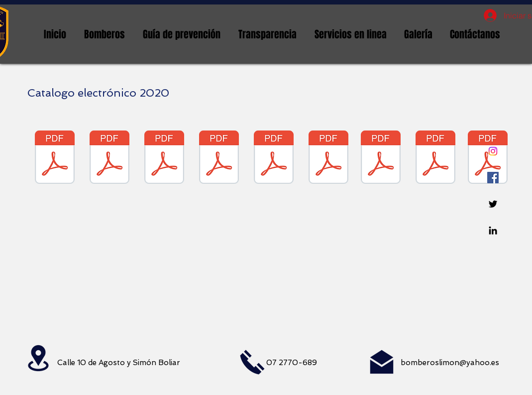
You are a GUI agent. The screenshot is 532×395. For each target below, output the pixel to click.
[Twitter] (493, 204)
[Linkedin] (493, 230)
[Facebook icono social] (493, 178)
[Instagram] (493, 151)
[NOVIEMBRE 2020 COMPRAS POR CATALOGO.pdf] (435, 158)
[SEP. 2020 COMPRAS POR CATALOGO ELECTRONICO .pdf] (328, 158)
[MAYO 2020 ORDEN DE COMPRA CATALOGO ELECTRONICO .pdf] (219, 158)
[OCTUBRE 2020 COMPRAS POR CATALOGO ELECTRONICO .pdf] (381, 158)
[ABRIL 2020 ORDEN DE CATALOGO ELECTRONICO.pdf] (164, 158)
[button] (105, 34)
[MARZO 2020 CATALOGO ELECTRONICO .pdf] (274, 158)
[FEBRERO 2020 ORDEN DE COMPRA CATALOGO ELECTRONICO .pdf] (109, 158)
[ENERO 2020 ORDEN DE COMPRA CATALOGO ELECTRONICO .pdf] (55, 158)
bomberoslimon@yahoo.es (450, 363)
